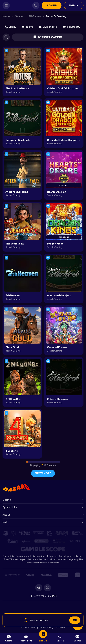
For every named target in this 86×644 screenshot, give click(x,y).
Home (6, 16)
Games (19, 16)
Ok (75, 620)
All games (35, 16)
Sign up (52, 5)
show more (43, 473)
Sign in (74, 5)
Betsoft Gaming (56, 16)
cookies (43, 620)
